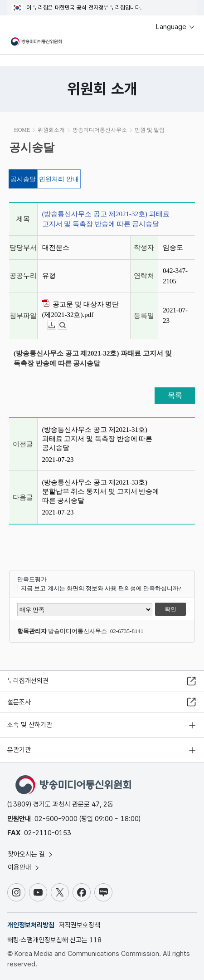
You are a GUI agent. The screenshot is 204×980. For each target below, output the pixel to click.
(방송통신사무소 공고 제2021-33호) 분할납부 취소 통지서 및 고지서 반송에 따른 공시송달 (101, 491)
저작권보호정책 (80, 925)
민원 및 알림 (150, 130)
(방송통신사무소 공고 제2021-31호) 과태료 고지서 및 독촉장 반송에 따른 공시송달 (97, 439)
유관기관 (19, 750)
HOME (22, 130)
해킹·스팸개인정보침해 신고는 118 (54, 940)
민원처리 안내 (59, 179)
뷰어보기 (67, 325)
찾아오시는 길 (31, 854)
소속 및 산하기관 (30, 725)
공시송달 (23, 179)
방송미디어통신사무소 (100, 130)
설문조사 (19, 702)
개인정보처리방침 (31, 925)
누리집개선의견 (28, 681)
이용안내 (24, 867)
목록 (175, 395)
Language (176, 27)
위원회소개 (51, 130)
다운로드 (56, 325)
